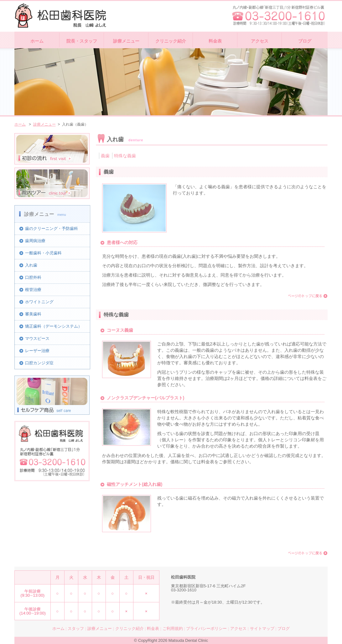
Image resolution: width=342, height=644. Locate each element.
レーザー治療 (37, 351)
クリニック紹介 (171, 41)
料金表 (215, 41)
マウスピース (37, 338)
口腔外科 (33, 277)
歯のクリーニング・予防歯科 (52, 229)
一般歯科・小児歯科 (43, 253)
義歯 (105, 156)
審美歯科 (33, 314)
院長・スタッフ (82, 41)
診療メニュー (126, 41)
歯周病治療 (35, 241)
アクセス (260, 41)
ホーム (37, 41)
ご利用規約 (173, 628)
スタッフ (76, 628)
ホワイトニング (39, 302)
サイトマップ (262, 628)
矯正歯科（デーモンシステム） (54, 326)
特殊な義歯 (125, 156)
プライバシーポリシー (206, 628)
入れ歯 (31, 265)
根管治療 (33, 290)
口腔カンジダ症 (39, 363)
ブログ (305, 41)
